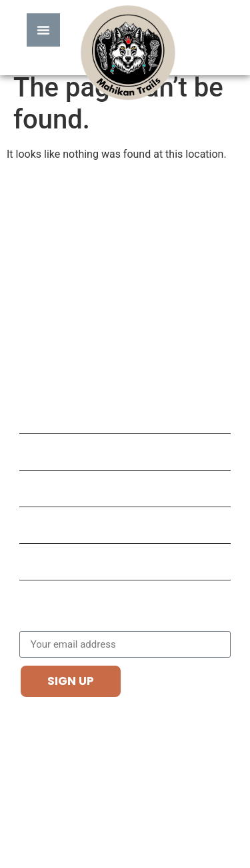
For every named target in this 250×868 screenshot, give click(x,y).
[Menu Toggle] (43, 30)
